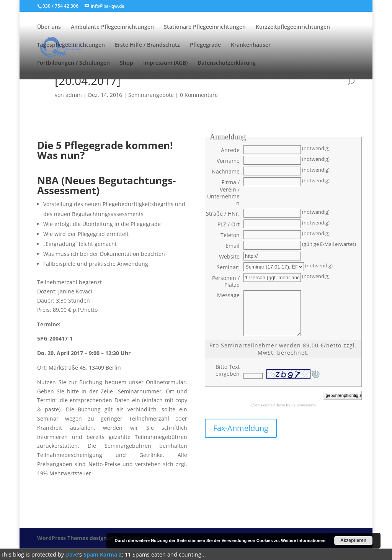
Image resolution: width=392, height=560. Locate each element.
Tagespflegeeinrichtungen (71, 45)
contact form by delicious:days (283, 405)
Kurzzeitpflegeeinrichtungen (293, 27)
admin (74, 95)
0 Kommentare (199, 95)
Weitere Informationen (303, 540)
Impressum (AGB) (165, 63)
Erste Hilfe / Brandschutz (147, 45)
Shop (127, 63)
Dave (72, 554)
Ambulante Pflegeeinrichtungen (112, 27)
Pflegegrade (205, 45)
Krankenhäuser (251, 45)
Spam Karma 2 (103, 554)
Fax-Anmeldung (241, 428)
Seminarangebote (151, 95)
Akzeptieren (353, 540)
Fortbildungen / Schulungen (73, 63)
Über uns (49, 27)
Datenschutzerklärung (227, 63)
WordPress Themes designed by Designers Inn (98, 538)
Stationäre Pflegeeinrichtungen (205, 27)
